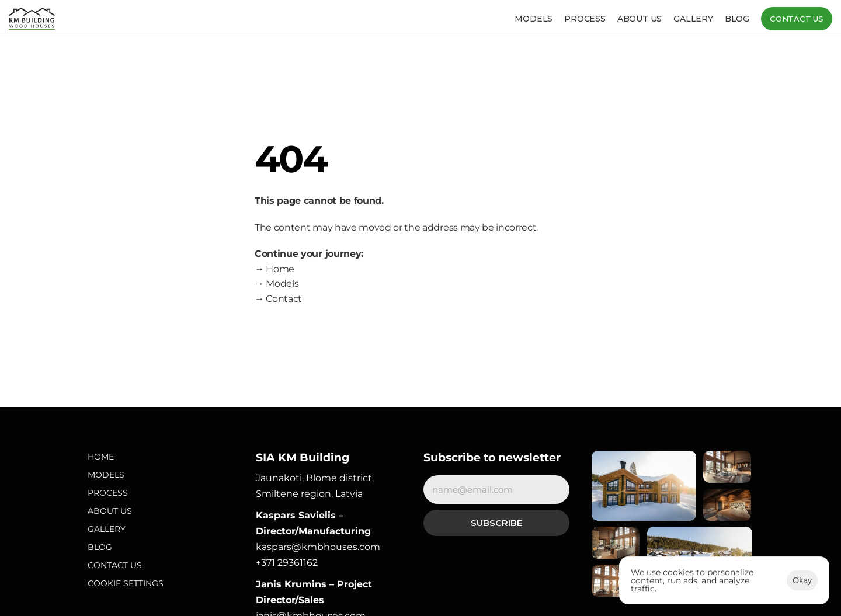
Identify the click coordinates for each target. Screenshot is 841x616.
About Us (110, 511)
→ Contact (278, 299)
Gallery (693, 19)
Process (585, 19)
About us (640, 19)
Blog (737, 19)
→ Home (274, 269)
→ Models (277, 283)
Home (101, 457)
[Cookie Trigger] (126, 584)
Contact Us (115, 565)
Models (534, 19)
